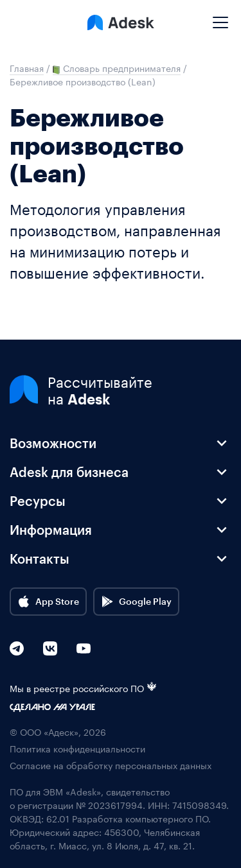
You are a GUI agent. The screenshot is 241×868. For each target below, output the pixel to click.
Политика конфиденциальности (77, 748)
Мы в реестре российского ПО (83, 688)
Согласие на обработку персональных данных (111, 765)
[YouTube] (84, 648)
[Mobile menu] (220, 17)
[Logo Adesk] (121, 22)
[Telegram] (17, 648)
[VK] (50, 648)
